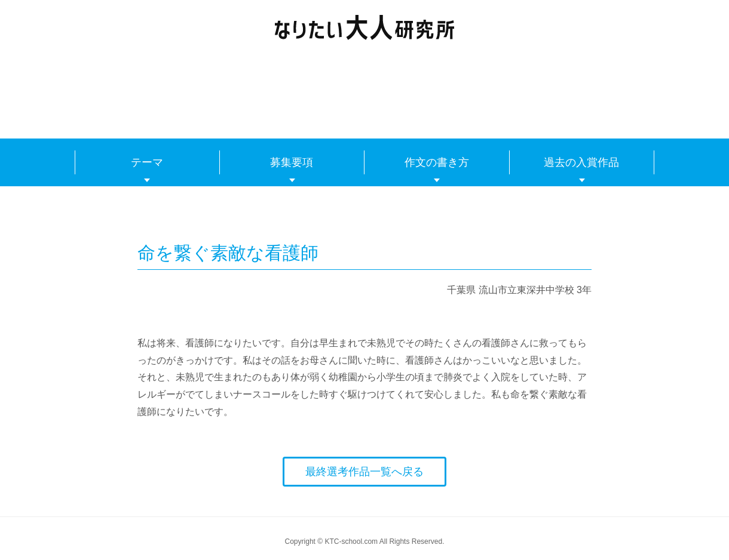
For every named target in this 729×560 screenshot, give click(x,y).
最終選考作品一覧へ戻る (364, 472)
